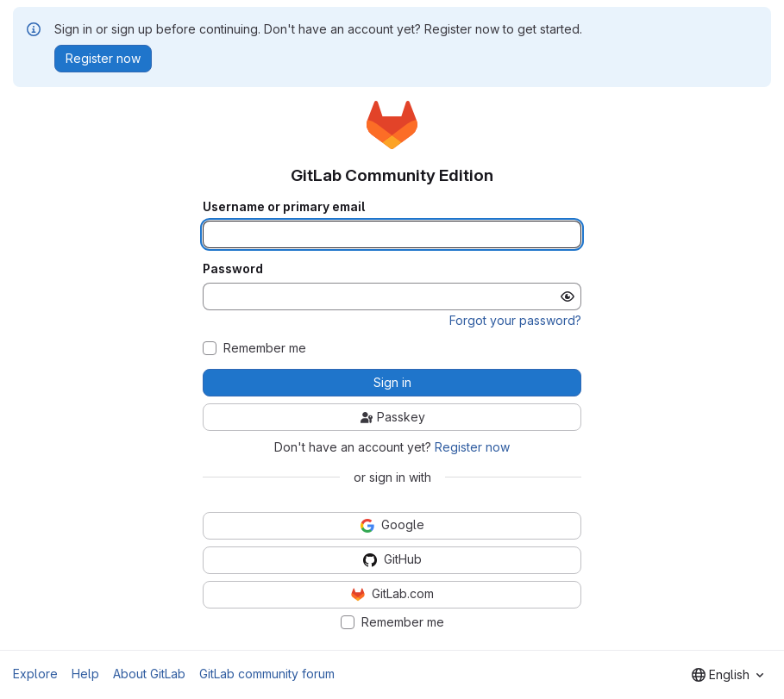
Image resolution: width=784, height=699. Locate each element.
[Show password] (568, 296)
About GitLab (149, 674)
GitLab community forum (267, 674)
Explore (35, 674)
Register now (472, 447)
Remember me (265, 348)
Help (85, 674)
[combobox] (728, 675)
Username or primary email (284, 207)
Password (233, 269)
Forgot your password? (515, 320)
